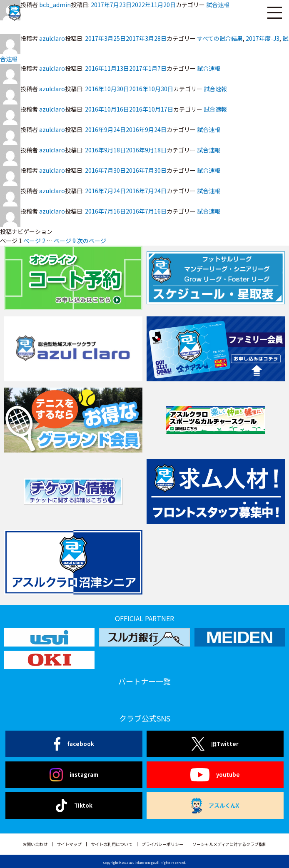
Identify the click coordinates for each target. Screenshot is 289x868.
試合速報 (209, 68)
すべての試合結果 (220, 38)
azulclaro (52, 38)
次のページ (92, 241)
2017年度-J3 (263, 38)
